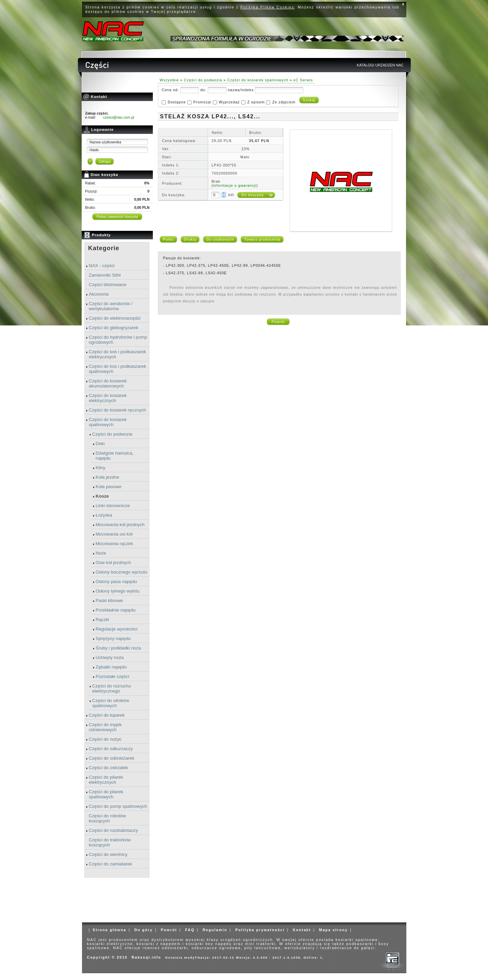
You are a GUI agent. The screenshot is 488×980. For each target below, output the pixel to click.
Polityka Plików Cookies (268, 7)
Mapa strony (333, 930)
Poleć (168, 239)
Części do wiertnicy (108, 854)
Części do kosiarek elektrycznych (108, 398)
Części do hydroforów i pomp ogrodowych (118, 340)
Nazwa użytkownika (105, 142)
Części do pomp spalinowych (118, 806)
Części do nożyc (105, 739)
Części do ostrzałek (108, 768)
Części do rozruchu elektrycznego (111, 688)
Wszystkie (169, 80)
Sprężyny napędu (113, 638)
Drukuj (190, 239)
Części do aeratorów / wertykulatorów (111, 306)
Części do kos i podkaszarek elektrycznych (117, 354)
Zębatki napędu (111, 667)
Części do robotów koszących (107, 818)
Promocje (202, 102)
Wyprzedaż (229, 102)
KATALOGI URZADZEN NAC (380, 65)
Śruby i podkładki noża (118, 648)
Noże (101, 553)
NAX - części (102, 266)
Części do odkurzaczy (111, 749)
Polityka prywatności (260, 930)
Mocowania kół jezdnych (120, 525)
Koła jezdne (107, 477)
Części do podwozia (112, 434)
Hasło (94, 150)
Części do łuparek (107, 715)
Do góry (143, 930)
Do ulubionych (220, 239)
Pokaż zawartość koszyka (117, 217)
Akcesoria (99, 294)
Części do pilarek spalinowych (106, 794)
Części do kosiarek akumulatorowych (108, 383)
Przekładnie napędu (116, 610)
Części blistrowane (108, 285)
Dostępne (177, 102)
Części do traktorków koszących (110, 842)
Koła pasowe (108, 487)
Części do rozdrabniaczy (113, 830)
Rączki (102, 619)
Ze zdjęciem (284, 102)
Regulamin (215, 930)
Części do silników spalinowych (111, 703)
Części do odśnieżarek (111, 758)
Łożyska (104, 515)
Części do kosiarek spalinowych (108, 422)
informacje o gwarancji (235, 185)
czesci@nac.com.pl (119, 117)
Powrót (278, 322)
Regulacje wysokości (117, 629)
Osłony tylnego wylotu (118, 591)
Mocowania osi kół (114, 534)
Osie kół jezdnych (113, 563)
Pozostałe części (112, 676)
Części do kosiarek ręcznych (117, 410)
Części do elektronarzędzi (115, 318)
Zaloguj (105, 161)
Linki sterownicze (113, 506)
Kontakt (302, 930)
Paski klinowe (109, 601)
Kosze (102, 496)
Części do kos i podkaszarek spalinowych (117, 369)
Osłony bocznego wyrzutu (121, 572)
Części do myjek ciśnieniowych (105, 727)
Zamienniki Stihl (105, 275)
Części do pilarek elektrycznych (106, 780)
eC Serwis (303, 80)
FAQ (190, 930)
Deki (100, 444)
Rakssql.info (146, 957)
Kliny (100, 468)
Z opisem (256, 102)
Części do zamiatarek (110, 864)
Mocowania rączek (114, 544)
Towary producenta (262, 239)
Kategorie (104, 248)
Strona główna (109, 930)
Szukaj (309, 100)
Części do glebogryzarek (114, 328)
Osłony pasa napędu (116, 582)
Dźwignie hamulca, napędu (115, 456)
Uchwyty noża (110, 657)
